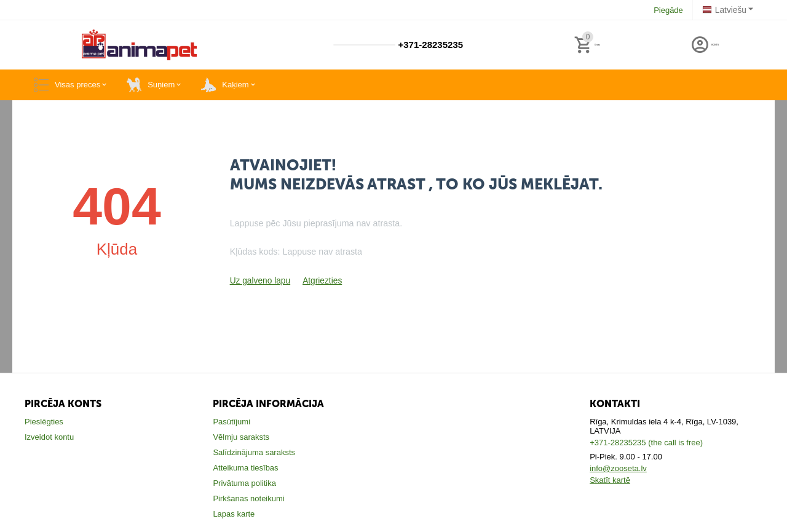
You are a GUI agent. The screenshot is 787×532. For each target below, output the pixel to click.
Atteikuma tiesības (245, 468)
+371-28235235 (429, 45)
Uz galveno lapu (259, 281)
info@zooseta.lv (618, 468)
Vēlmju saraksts (241, 437)
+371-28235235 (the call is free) (646, 443)
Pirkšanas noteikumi (248, 498)
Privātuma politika (244, 483)
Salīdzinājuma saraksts (254, 452)
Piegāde (670, 10)
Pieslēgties (44, 422)
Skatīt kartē (610, 480)
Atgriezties (318, 281)
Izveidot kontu (49, 437)
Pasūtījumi (231, 422)
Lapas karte (234, 514)
